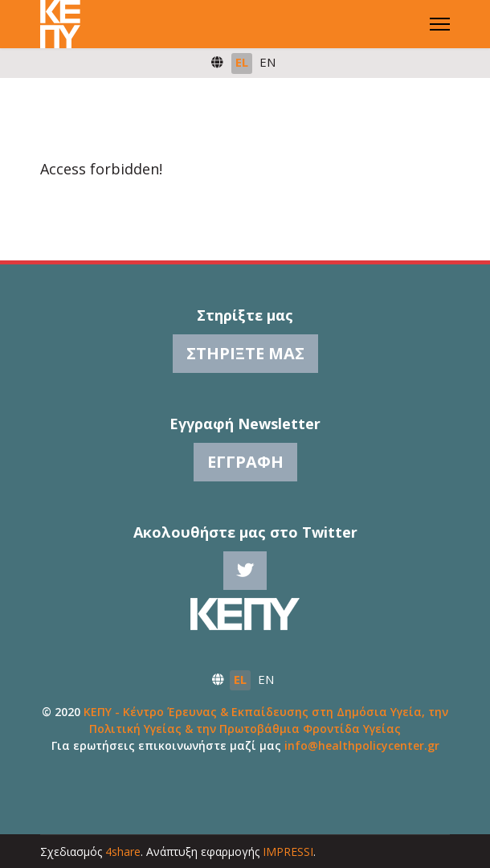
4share (123, 852)
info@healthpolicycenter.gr (362, 745)
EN (267, 62)
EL (242, 62)
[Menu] (440, 24)
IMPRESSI (288, 852)
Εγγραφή (245, 462)
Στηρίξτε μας (245, 353)
